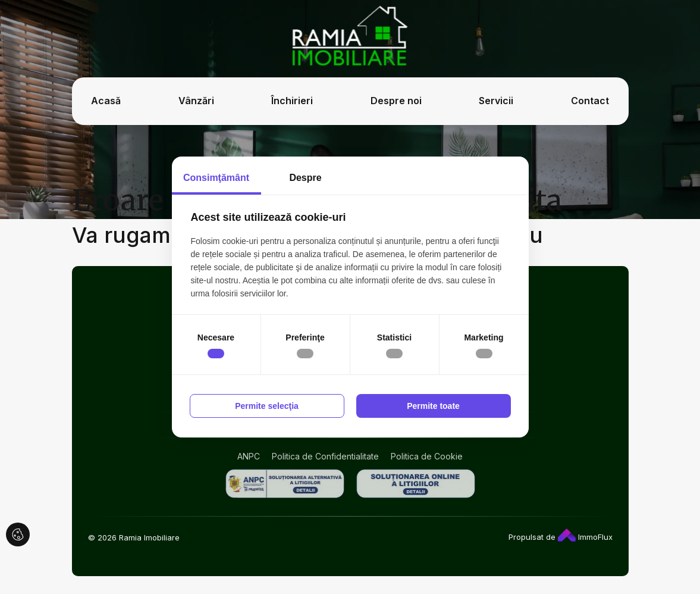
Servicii (496, 101)
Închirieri (292, 101)
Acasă (106, 101)
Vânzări (196, 101)
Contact (590, 101)
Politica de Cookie (427, 456)
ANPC (249, 456)
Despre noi (396, 101)
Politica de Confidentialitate (325, 456)
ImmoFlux (585, 537)
